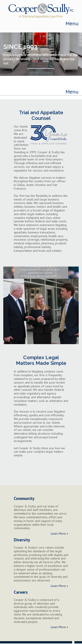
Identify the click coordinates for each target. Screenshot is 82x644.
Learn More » (59, 534)
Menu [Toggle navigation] (72, 23)
